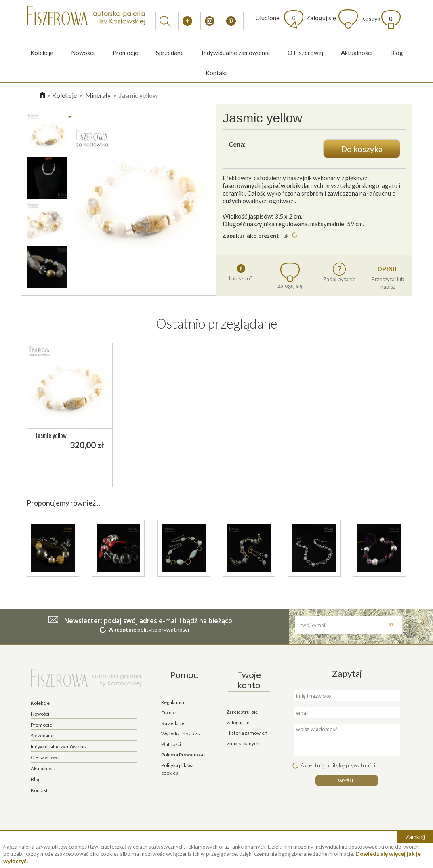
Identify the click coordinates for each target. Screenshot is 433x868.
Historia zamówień (247, 733)
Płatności (171, 744)
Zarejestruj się (242, 712)
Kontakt (216, 73)
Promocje (125, 53)
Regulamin (173, 702)
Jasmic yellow (51, 435)
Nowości (83, 53)
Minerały (98, 95)
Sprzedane (170, 53)
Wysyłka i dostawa (181, 734)
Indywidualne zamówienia (236, 53)
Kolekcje (42, 53)
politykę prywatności (163, 629)
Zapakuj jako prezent (251, 235)
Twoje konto (249, 679)
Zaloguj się (321, 18)
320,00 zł (87, 445)
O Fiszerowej (305, 53)
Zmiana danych (243, 743)
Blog (397, 53)
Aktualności (357, 53)
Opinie (168, 713)
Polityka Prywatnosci (183, 755)
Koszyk (377, 19)
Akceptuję (123, 629)
